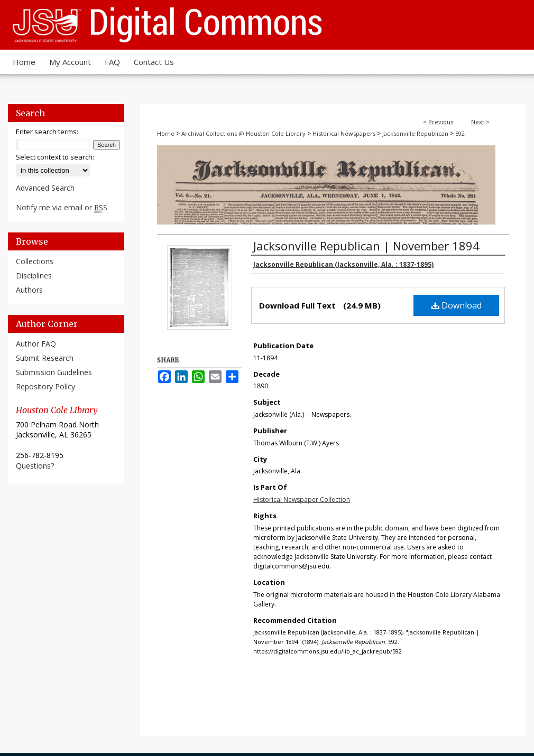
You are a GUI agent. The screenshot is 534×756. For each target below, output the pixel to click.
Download (457, 305)
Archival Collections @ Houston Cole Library (243, 133)
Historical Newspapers (344, 133)
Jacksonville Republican (415, 133)
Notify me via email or (62, 207)
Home (166, 133)
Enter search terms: (47, 132)
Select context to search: (55, 157)
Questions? (35, 466)
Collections (35, 261)
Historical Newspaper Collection (302, 500)
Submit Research (45, 358)
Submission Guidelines (54, 372)
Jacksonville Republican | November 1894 (366, 246)
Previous (441, 122)
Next (478, 122)
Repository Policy (45, 386)
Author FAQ (36, 344)
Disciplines (34, 276)
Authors (29, 290)
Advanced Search (45, 188)
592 (460, 133)
